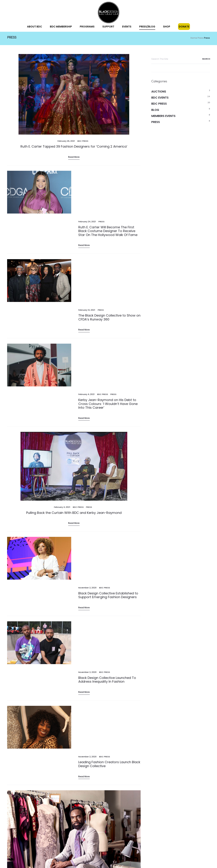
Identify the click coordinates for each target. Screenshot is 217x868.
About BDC (35, 27)
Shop (167, 27)
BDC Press (83, 142)
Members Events (163, 117)
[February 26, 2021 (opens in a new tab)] (66, 142)
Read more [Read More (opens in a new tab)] (74, 158)
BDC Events (160, 99)
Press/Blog (147, 27)
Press (101, 179)
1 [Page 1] (18, 783)
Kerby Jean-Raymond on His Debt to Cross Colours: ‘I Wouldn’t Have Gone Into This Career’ (108, 296)
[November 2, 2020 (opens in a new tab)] (87, 445)
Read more (84, 310)
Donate (184, 27)
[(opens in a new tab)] (74, 95)
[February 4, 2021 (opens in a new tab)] (62, 408)
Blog (155, 111)
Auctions (159, 93)
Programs (87, 27)
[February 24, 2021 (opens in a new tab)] (87, 179)
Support (108, 27)
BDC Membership (61, 27)
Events (127, 27)
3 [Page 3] (35, 783)
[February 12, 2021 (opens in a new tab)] (87, 233)
